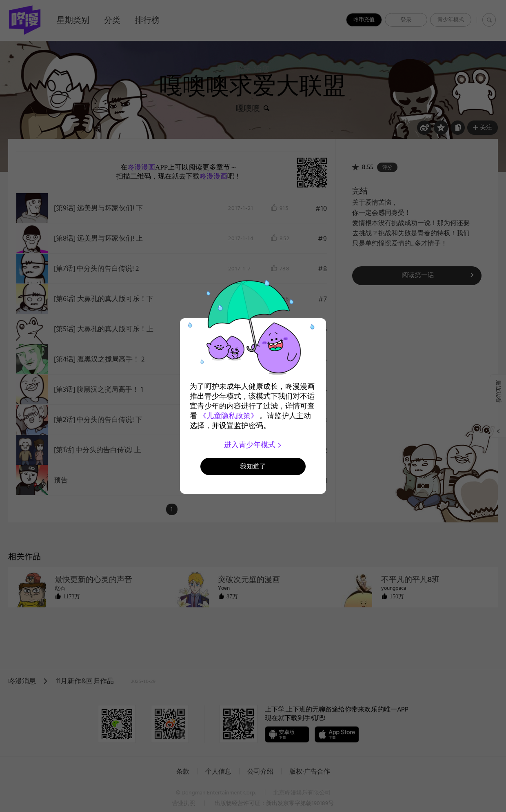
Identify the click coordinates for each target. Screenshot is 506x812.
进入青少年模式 (253, 445)
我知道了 (253, 466)
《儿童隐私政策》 (229, 416)
